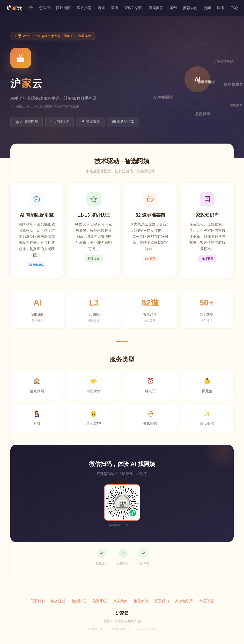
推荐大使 (190, 8)
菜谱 (115, 8)
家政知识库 (134, 8)
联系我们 (162, 601)
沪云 (14, 8)
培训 (101, 8)
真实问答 (156, 8)
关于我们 (38, 601)
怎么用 (45, 8)
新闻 (207, 8)
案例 (173, 8)
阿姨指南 (63, 8)
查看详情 (85, 36)
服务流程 (58, 601)
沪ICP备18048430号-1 (142, 629)
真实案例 (120, 601)
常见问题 (207, 601)
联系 (221, 8)
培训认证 (79, 601)
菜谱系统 (100, 601)
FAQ (234, 8)
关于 (29, 8)
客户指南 (84, 8)
